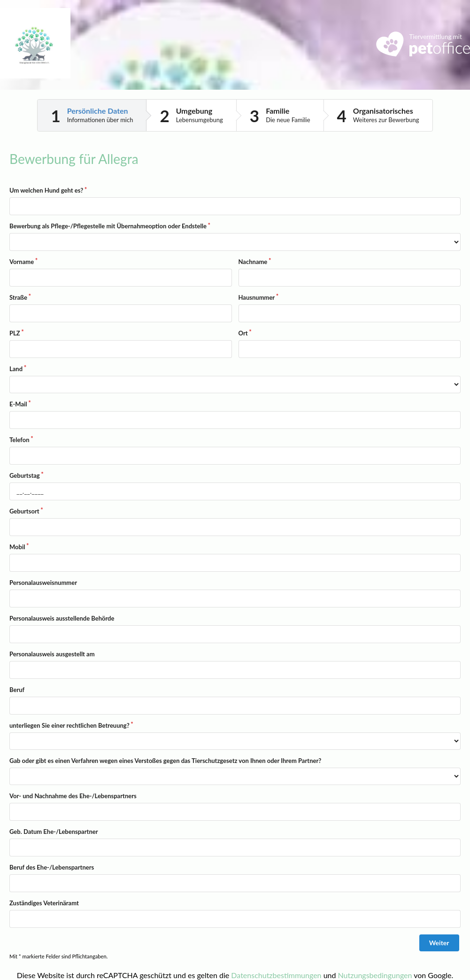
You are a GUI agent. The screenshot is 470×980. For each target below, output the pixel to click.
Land (16, 369)
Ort (243, 333)
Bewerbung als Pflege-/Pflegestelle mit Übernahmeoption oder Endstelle (108, 226)
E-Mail (18, 404)
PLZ (15, 333)
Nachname (253, 262)
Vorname (22, 262)
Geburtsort (24, 511)
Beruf (17, 690)
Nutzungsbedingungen (375, 975)
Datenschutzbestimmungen (276, 975)
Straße (18, 297)
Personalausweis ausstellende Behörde (62, 618)
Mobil (17, 547)
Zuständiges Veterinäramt (44, 903)
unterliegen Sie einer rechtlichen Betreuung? (69, 725)
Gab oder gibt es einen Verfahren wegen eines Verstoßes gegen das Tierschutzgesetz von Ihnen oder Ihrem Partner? (165, 761)
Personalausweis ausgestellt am (52, 654)
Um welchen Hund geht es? (46, 190)
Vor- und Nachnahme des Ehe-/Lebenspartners (73, 796)
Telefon (19, 440)
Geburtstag (25, 475)
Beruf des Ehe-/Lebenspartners (52, 867)
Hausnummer (257, 297)
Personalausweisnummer (43, 583)
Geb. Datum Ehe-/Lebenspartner (54, 832)
